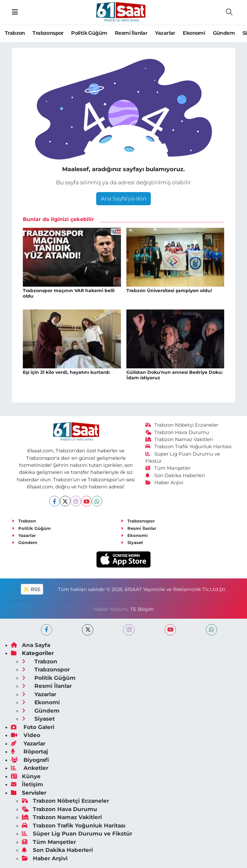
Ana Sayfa (31, 645)
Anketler (30, 768)
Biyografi (30, 760)
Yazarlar (165, 33)
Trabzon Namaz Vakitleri (179, 439)
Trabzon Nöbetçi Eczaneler (182, 425)
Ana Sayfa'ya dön (123, 199)
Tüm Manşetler (168, 468)
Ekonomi (194, 33)
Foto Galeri (33, 727)
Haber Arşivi (165, 483)
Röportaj (29, 752)
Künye (26, 776)
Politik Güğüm (89, 33)
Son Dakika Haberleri (175, 476)
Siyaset (132, 542)
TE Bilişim (142, 609)
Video (26, 735)
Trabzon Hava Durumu (177, 432)
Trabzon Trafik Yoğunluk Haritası (189, 447)
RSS (32, 589)
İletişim (27, 784)
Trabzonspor (48, 33)
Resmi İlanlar (131, 33)
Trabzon (15, 33)
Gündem (224, 33)
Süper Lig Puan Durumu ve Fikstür (77, 834)
